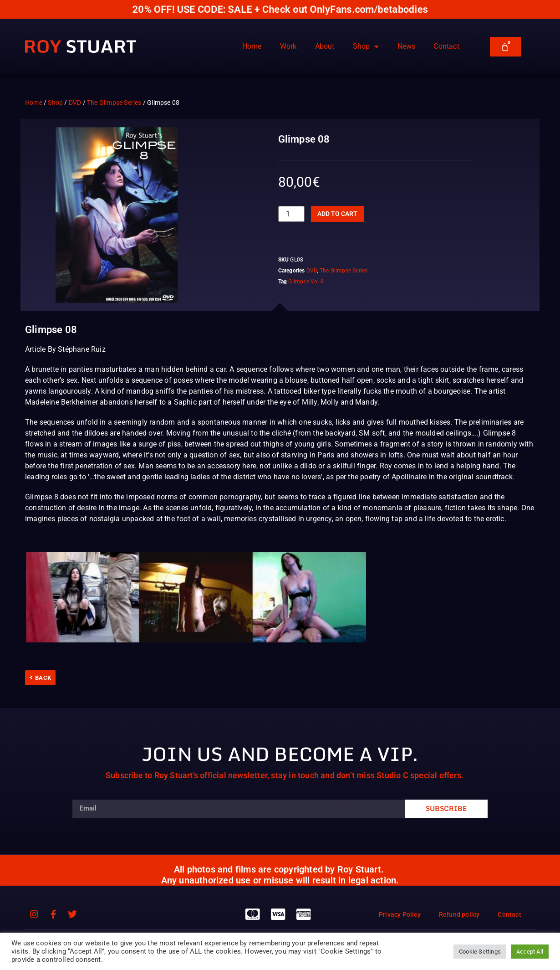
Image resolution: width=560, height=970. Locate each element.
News (407, 46)
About (325, 46)
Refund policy (459, 914)
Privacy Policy (400, 914)
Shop (366, 46)
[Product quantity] (291, 214)
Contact (446, 46)
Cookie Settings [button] (480, 952)
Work (288, 46)
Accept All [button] (530, 952)
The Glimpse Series (114, 103)
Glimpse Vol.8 (306, 282)
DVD (75, 103)
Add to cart (337, 214)
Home (252, 46)
